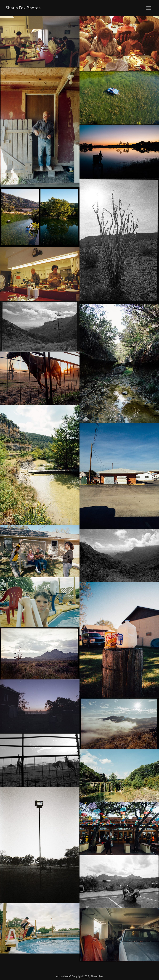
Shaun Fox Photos (23, 8)
